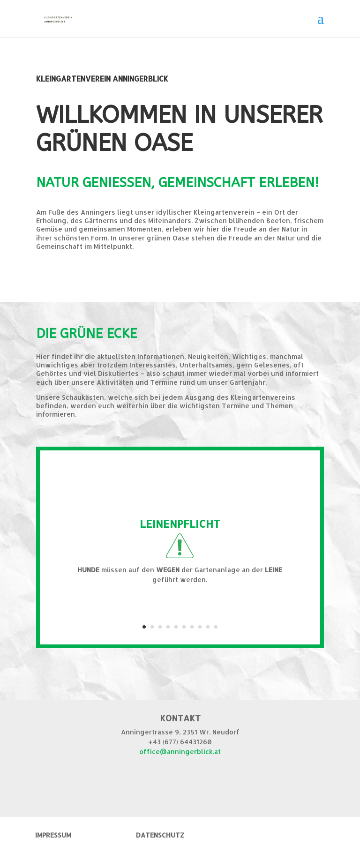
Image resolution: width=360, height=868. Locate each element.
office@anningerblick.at (180, 752)
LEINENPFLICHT (180, 524)
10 (216, 627)
